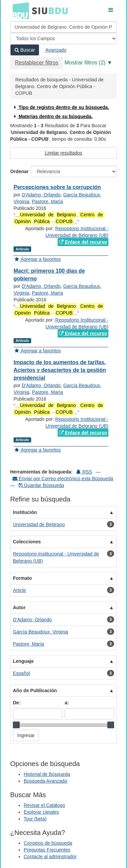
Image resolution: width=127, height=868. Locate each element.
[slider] (16, 725)
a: (67, 703)
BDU (19, 10)
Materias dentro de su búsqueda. (53, 116)
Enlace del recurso (83, 242)
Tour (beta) (35, 819)
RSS (84, 472)
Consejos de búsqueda (48, 843)
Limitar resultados (63, 153)
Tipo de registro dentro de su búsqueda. (61, 107)
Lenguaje (23, 661)
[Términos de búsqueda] (63, 27)
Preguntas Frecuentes (47, 850)
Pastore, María (47, 201)
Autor (19, 607)
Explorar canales (41, 812)
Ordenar (19, 171)
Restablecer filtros (37, 63)
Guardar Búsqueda (41, 485)
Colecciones (27, 542)
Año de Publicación (35, 690)
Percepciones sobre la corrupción (57, 187)
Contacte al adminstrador (50, 857)
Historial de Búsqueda (47, 774)
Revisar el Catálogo (44, 805)
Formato (22, 578)
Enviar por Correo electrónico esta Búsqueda (63, 479)
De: (17, 703)
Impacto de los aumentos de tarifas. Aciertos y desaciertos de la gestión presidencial (60, 370)
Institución (25, 512)
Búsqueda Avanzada (45, 781)
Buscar (25, 50)
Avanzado (56, 50)
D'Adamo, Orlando (41, 195)
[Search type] (63, 38)
